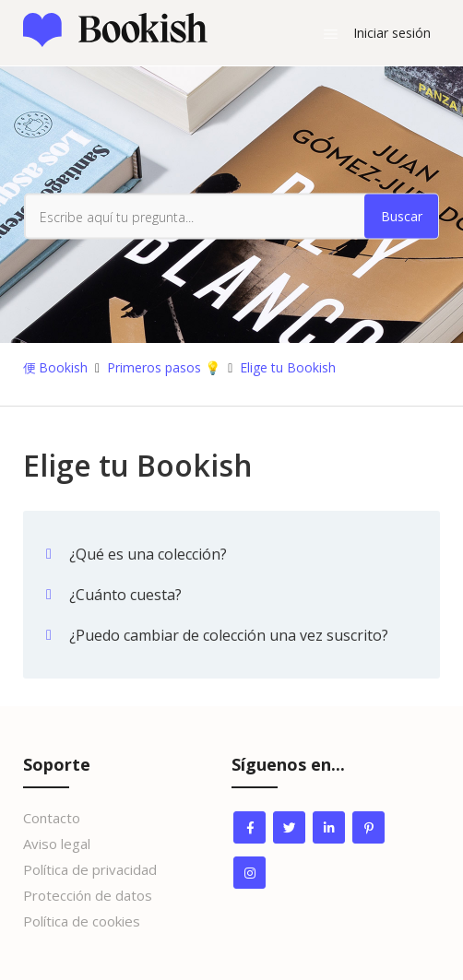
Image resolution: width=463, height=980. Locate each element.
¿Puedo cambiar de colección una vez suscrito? (229, 635)
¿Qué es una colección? (148, 554)
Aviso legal (57, 844)
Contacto (52, 818)
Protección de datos (88, 895)
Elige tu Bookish (288, 367)
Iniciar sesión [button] (392, 33)
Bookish (63, 367)
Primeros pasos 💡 (164, 367)
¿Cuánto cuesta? (125, 595)
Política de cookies (82, 921)
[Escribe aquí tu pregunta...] (231, 217)
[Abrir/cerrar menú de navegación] (331, 33)
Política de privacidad (90, 869)
